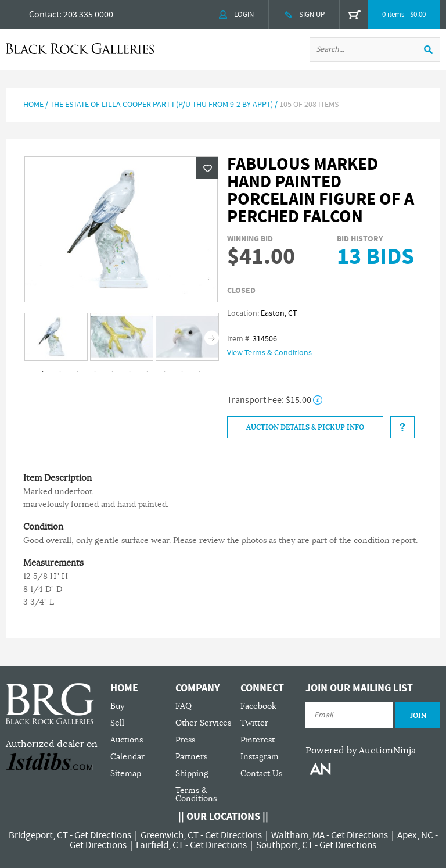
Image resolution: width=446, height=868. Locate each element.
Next (212, 337)
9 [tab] (182, 372)
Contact (44, 15)
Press (185, 740)
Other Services (203, 723)
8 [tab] (165, 372)
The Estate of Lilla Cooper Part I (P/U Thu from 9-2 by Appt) (161, 105)
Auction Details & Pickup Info (305, 427)
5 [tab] (113, 372)
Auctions (127, 740)
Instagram (260, 757)
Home (33, 105)
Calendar (127, 757)
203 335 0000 (88, 15)
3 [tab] (78, 372)
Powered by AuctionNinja (361, 751)
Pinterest (258, 740)
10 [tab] (200, 372)
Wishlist (207, 168)
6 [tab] (130, 372)
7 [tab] (148, 372)
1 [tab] (43, 372)
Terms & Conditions (196, 794)
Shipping (192, 774)
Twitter (254, 723)
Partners (191, 757)
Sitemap (126, 774)
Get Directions (103, 835)
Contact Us (261, 774)
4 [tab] (95, 372)
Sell (117, 723)
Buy (117, 706)
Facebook (258, 706)
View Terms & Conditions (269, 353)
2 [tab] (60, 372)
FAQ (184, 706)
